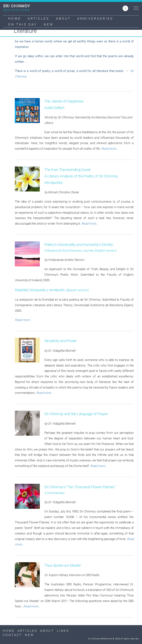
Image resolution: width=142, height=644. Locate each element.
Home (15, 19)
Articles (39, 19)
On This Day (23, 24)
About (63, 19)
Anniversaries (95, 19)
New (48, 24)
